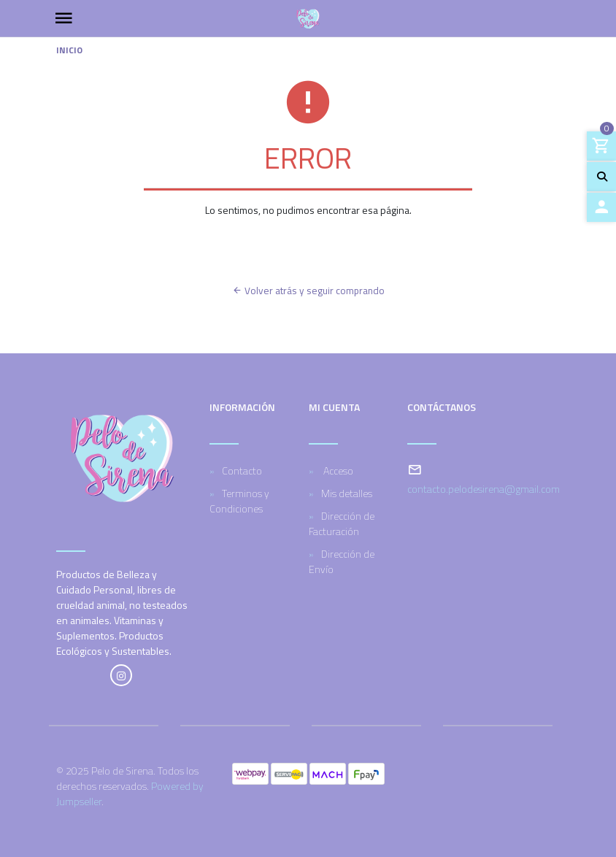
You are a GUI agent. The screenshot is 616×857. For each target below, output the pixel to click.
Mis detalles (347, 493)
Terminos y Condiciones (239, 501)
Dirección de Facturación (342, 523)
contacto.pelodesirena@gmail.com (484, 489)
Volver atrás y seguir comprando (308, 291)
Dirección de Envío (342, 561)
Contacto (242, 470)
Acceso (337, 470)
